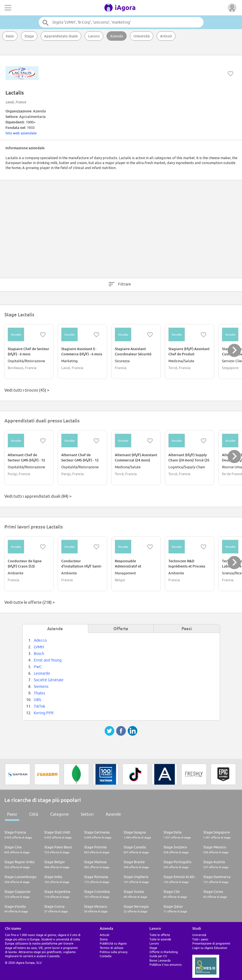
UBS (37, 700)
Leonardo (42, 673)
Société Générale (49, 680)
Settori (87, 814)
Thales (39, 693)
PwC (38, 667)
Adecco (40, 640)
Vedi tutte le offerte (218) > (30, 602)
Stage (29, 36)
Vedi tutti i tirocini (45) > (27, 390)
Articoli (166, 36)
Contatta (106, 956)
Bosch (39, 654)
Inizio (10, 36)
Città (34, 814)
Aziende (117, 36)
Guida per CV (158, 956)
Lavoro (94, 36)
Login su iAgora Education (210, 948)
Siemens (41, 686)
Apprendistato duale (61, 36)
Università (142, 36)
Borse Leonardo (160, 960)
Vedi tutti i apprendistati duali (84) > (38, 496)
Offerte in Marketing (164, 952)
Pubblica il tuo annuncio (165, 964)
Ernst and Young (48, 660)
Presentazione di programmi (211, 943)
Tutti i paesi (200, 939)
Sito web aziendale (21, 133)
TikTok (39, 706)
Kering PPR (44, 713)
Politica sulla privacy (114, 952)
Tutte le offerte (160, 935)
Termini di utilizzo (112, 948)
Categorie (59, 814)
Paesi (12, 814)
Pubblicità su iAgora (113, 943)
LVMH (39, 647)
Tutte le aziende (160, 939)
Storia (104, 939)
